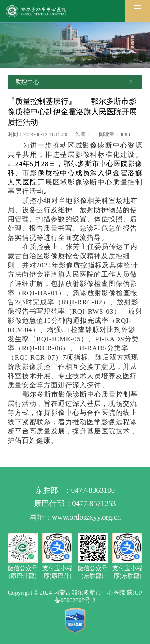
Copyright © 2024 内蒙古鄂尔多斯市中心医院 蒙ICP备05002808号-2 (75, 596)
